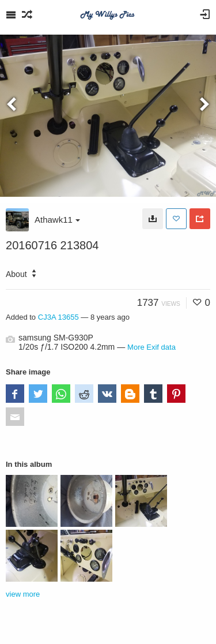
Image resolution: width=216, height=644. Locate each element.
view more (23, 594)
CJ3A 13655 (58, 317)
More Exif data (151, 347)
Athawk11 (57, 220)
